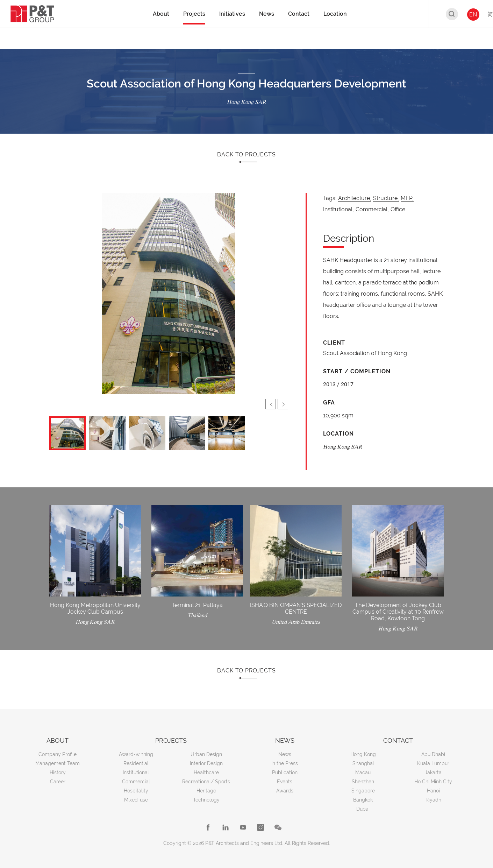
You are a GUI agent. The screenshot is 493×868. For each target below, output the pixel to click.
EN (473, 15)
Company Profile (58, 754)
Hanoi (433, 791)
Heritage (206, 791)
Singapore (363, 791)
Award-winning (136, 754)
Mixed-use (136, 800)
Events (285, 782)
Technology (206, 800)
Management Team (58, 763)
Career (58, 782)
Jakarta (433, 772)
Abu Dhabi (433, 754)
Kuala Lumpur (433, 763)
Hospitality (136, 791)
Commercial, (372, 209)
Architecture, (355, 198)
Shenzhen (363, 782)
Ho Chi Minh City (433, 782)
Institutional (136, 772)
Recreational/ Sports (206, 782)
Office (398, 209)
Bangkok (363, 800)
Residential (136, 763)
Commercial (136, 782)
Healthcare (206, 772)
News (285, 754)
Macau (363, 772)
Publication (285, 772)
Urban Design (206, 754)
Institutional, (338, 209)
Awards (285, 791)
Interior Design (206, 763)
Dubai (363, 809)
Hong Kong (363, 754)
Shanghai (363, 763)
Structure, (386, 198)
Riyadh (433, 800)
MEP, (407, 198)
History (58, 772)
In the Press (285, 763)
